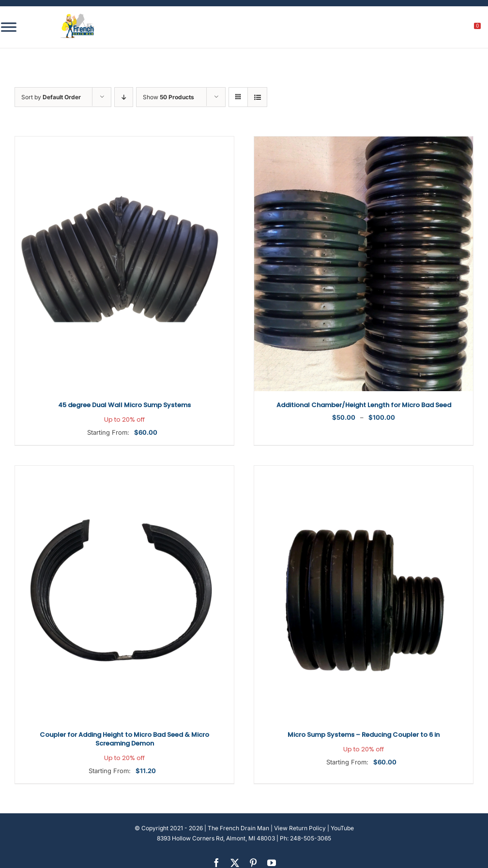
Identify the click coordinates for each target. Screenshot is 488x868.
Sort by (51, 97)
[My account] (445, 29)
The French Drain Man (238, 828)
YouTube (342, 828)
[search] (424, 29)
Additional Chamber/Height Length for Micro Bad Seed (364, 405)
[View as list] (257, 97)
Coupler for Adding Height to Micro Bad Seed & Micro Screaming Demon (124, 744)
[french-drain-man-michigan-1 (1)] (77, 17)
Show (168, 97)
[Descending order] (124, 97)
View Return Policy (300, 828)
